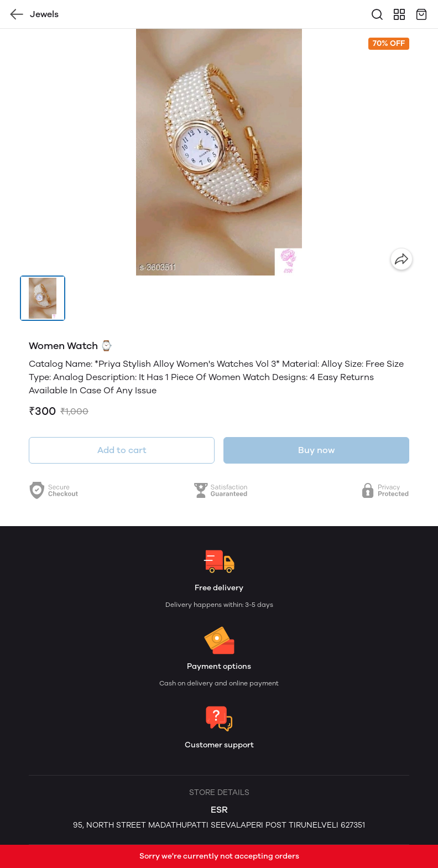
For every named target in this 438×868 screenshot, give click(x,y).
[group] (219, 152)
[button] (43, 298)
